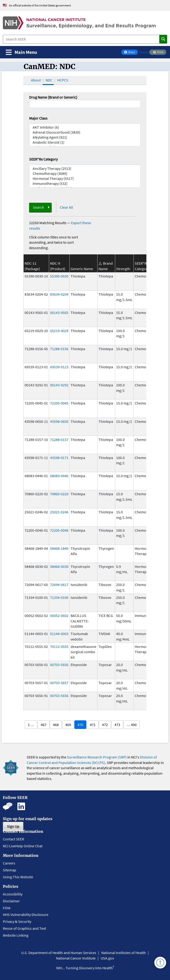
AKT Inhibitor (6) (85, 127)
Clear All (66, 207)
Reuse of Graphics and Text (24, 928)
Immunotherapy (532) (85, 184)
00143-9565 (59, 313)
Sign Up (13, 826)
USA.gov (107, 958)
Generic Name (82, 269)
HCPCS (63, 80)
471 (93, 725)
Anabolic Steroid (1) (85, 142)
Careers (9, 863)
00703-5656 (59, 665)
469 (68, 725)
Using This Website (18, 877)
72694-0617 (59, 585)
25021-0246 (59, 512)
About (36, 80)
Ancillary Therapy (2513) (85, 169)
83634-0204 (59, 294)
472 (105, 725)
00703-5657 (59, 683)
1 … (31, 725)
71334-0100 (59, 597)
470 (80, 725)
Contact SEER (13, 839)
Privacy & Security (17, 921)
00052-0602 (59, 616)
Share (131, 53)
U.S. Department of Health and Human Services (59, 953)
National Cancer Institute (76, 958)
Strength (123, 269)
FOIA (7, 908)
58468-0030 (59, 566)
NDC (49, 80)
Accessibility (13, 894)
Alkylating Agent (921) (85, 137)
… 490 (132, 725)
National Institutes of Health (124, 953)
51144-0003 (59, 634)
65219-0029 (59, 331)
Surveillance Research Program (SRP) (97, 757)
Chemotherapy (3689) (85, 174)
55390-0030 (59, 276)
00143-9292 (59, 385)
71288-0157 (59, 439)
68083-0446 (59, 476)
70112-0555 (59, 647)
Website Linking (16, 935)
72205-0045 (59, 403)
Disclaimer (11, 901)
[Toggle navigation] (21, 52)
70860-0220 (59, 494)
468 (56, 725)
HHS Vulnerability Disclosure (26, 914)
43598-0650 (59, 421)
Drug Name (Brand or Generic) (53, 97)
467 (44, 725)
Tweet (144, 52)
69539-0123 (59, 367)
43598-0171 (59, 458)
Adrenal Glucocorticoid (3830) (85, 132)
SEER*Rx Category (43, 159)
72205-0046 (59, 530)
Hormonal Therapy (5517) (85, 179)
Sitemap (10, 870)
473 (117, 725)
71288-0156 (59, 349)
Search (39, 207)
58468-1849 (59, 548)
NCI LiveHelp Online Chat (23, 846)
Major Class (38, 118)
